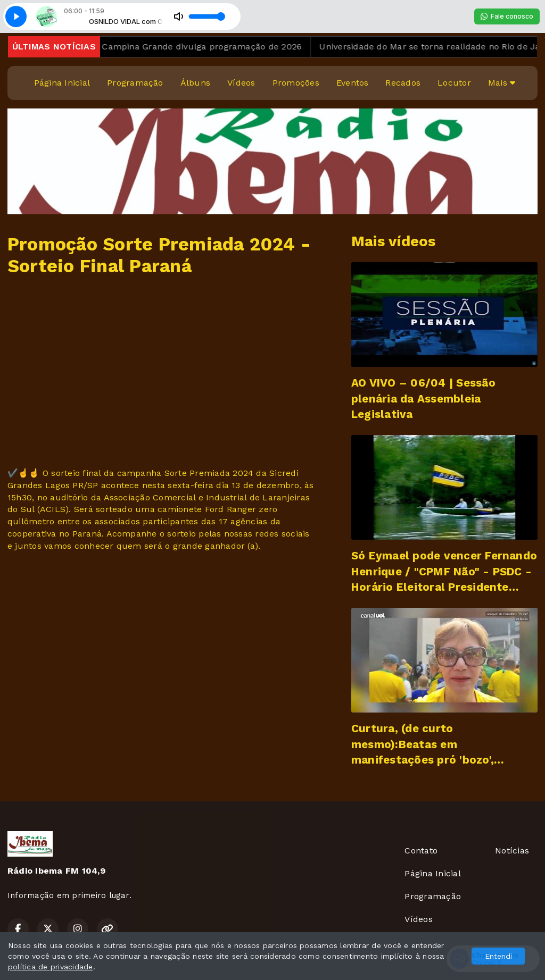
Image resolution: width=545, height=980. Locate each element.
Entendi (498, 956)
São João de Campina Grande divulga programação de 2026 (184, 47)
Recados (403, 83)
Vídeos (241, 83)
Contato (421, 851)
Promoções (296, 83)
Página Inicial (62, 83)
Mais (502, 83)
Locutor (454, 83)
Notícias (512, 851)
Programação (135, 83)
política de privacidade (51, 967)
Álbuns (195, 83)
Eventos (353, 83)
